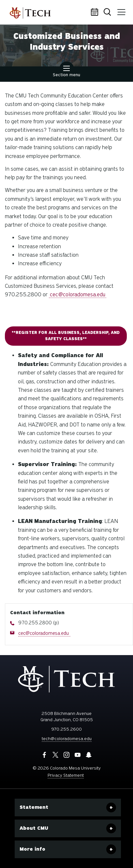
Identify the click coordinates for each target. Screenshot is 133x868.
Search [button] (108, 13)
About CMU (34, 828)
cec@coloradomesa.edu (78, 295)
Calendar (96, 12)
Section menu (66, 72)
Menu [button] (121, 10)
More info (32, 849)
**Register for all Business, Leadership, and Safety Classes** (66, 336)
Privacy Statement (66, 775)
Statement (34, 807)
